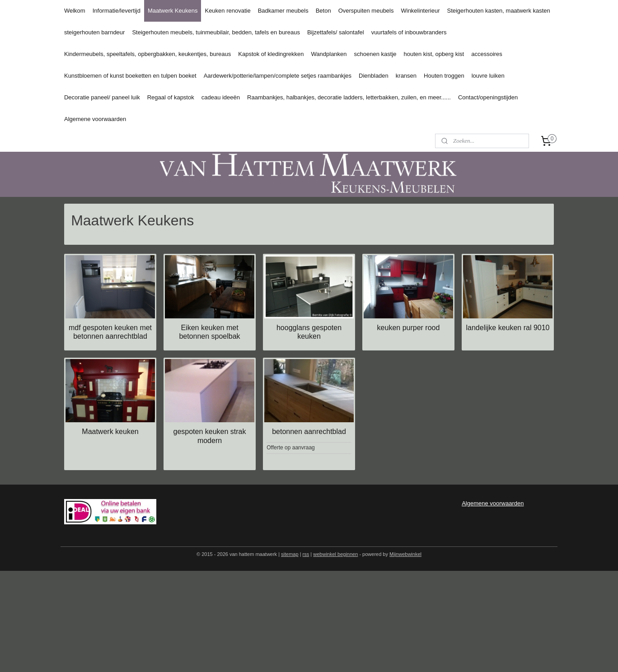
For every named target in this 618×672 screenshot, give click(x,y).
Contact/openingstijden (488, 97)
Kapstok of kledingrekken (271, 54)
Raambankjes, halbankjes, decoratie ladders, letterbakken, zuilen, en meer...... (349, 97)
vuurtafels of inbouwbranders (409, 32)
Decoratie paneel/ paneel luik (102, 97)
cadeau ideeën (221, 97)
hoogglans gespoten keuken (309, 332)
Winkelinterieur (420, 11)
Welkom (75, 11)
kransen (406, 76)
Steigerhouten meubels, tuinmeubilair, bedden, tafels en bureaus (216, 32)
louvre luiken (488, 76)
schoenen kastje (375, 54)
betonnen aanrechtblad (309, 432)
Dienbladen (374, 76)
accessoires (487, 54)
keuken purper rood (409, 328)
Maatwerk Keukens (173, 11)
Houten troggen (444, 76)
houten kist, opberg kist (434, 54)
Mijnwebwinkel (405, 554)
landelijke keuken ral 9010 (508, 328)
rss (306, 554)
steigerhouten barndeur (94, 32)
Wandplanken (329, 54)
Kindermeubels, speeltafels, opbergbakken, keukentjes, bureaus (147, 54)
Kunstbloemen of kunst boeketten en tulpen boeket (130, 76)
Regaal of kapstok (171, 97)
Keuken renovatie (227, 11)
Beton (323, 11)
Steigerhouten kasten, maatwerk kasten (498, 11)
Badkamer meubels (283, 11)
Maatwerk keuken (110, 432)
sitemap (290, 554)
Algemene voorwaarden (95, 119)
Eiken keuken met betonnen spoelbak (209, 332)
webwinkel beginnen (335, 554)
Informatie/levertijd (117, 11)
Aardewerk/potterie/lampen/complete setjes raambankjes (278, 76)
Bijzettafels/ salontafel (336, 32)
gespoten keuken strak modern (210, 436)
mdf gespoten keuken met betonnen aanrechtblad (110, 332)
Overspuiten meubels (366, 11)
